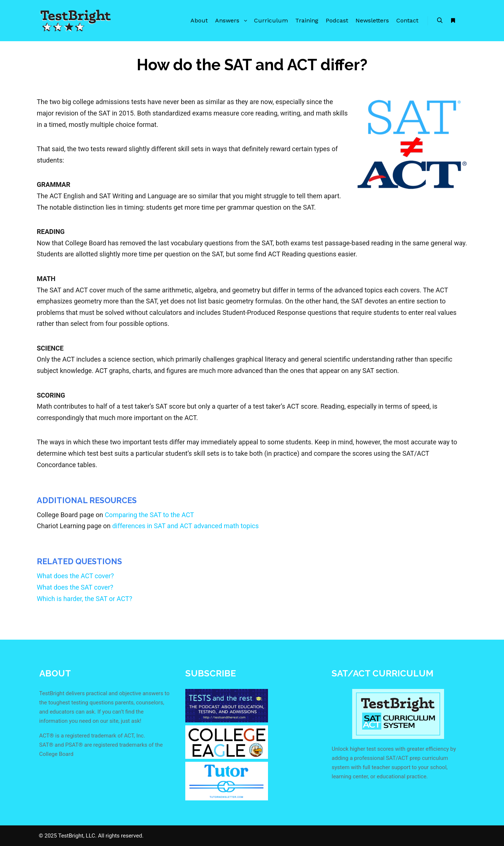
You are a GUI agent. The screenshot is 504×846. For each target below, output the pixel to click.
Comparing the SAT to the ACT (149, 515)
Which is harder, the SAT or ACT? (85, 599)
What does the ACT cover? (75, 576)
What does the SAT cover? (75, 587)
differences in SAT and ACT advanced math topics (185, 526)
